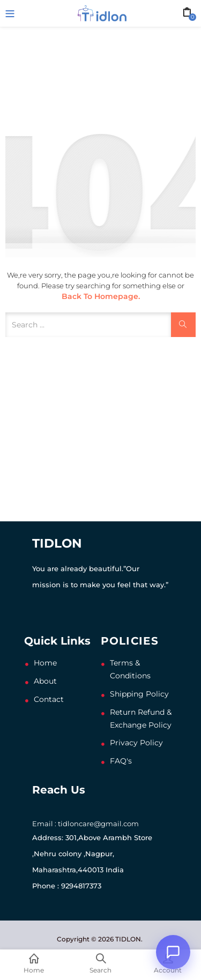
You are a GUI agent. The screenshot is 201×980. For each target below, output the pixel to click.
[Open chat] (173, 952)
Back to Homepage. (101, 296)
